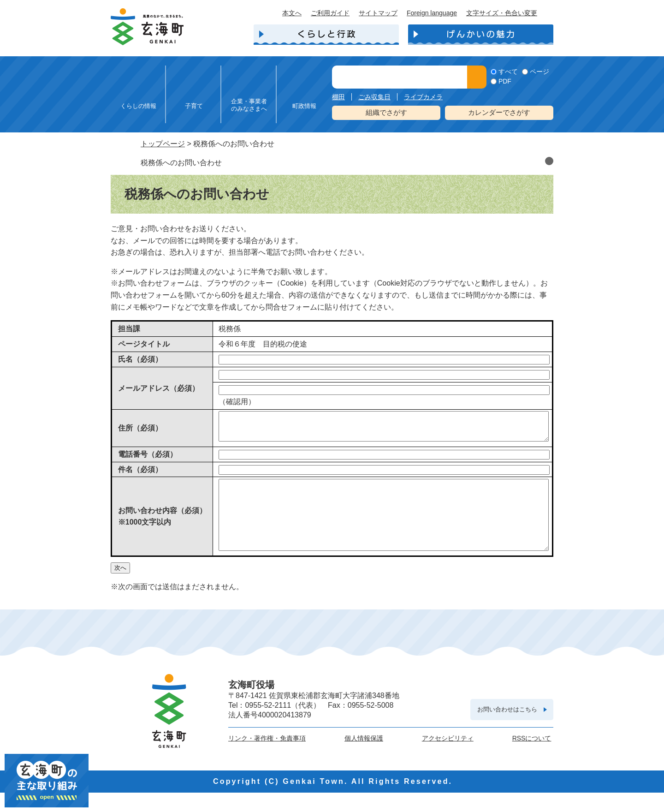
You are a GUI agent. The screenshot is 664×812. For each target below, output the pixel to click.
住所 (140, 431)
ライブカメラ (423, 97)
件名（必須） (140, 475)
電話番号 (148, 460)
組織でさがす (386, 112)
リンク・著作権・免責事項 (267, 758)
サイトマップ (378, 13)
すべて (508, 72)
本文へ (292, 13)
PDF (505, 81)
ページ (539, 72)
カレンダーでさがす (499, 112)
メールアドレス (159, 388)
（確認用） (237, 402)
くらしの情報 (138, 106)
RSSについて (532, 758)
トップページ (163, 144)
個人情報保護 (364, 758)
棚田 (338, 97)
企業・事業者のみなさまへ (249, 105)
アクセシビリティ (448, 758)
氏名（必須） (140, 359)
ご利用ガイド (330, 13)
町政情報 (304, 106)
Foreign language (432, 13)
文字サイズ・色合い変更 (502, 13)
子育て (194, 106)
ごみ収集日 (374, 97)
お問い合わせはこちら (507, 729)
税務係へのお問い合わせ (181, 163)
